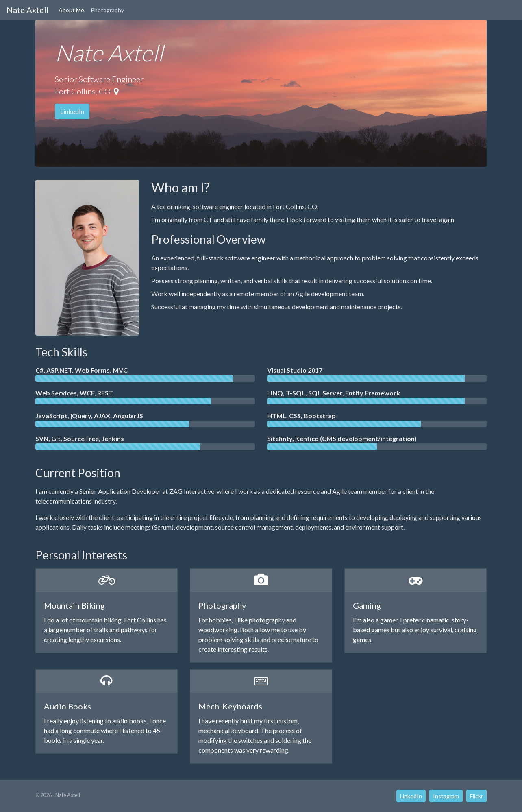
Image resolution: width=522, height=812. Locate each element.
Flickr (476, 796)
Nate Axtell (28, 10)
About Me (71, 10)
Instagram (446, 796)
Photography (107, 10)
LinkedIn (72, 111)
